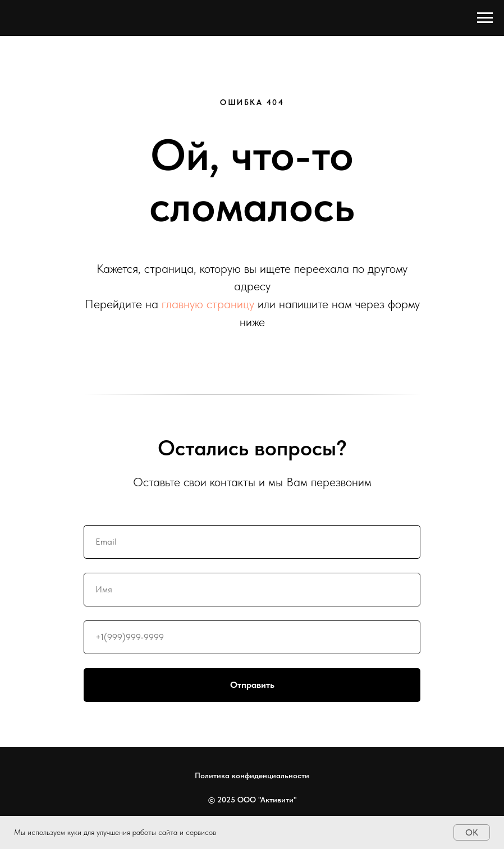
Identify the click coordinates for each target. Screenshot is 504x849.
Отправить (326, 685)
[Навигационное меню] (485, 18)
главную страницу (208, 304)
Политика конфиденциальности (252, 775)
